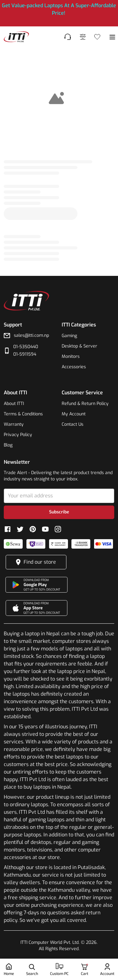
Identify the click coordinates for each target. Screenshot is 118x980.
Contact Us (73, 424)
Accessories (74, 367)
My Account (74, 414)
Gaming (69, 336)
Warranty (14, 424)
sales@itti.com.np (31, 335)
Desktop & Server (79, 346)
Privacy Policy (18, 435)
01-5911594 (25, 354)
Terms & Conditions (23, 414)
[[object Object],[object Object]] (59, 13)
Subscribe (59, 512)
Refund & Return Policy (85, 404)
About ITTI (14, 404)
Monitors (71, 356)
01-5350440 (26, 347)
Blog (8, 445)
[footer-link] (16, 37)
